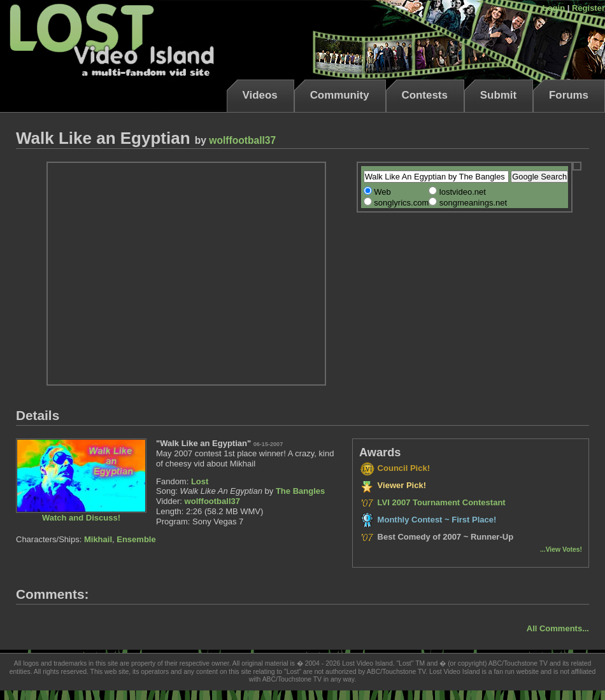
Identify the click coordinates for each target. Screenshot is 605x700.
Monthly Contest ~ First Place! (428, 520)
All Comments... (558, 628)
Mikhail (98, 539)
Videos (260, 95)
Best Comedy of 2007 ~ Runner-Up (436, 537)
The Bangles (300, 491)
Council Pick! (395, 468)
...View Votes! (561, 549)
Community (340, 95)
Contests (425, 95)
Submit (498, 95)
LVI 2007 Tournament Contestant (432, 502)
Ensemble (136, 539)
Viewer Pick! (393, 485)
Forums (569, 95)
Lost (200, 481)
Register (588, 8)
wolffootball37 (242, 140)
